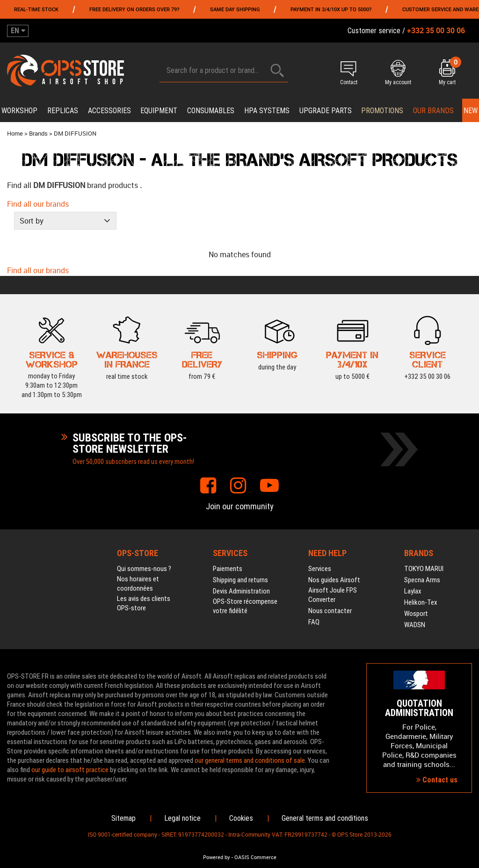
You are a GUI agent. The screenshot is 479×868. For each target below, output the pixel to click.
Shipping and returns (240, 580)
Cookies (241, 818)
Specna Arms (422, 580)
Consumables (211, 111)
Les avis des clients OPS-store (144, 603)
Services (320, 569)
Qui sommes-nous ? (144, 569)
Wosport (416, 614)
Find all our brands (38, 204)
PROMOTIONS (382, 111)
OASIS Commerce (255, 857)
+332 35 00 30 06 (427, 358)
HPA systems (267, 111)
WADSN (415, 625)
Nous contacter (330, 611)
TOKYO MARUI (424, 569)
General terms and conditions (325, 818)
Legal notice (182, 818)
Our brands (433, 111)
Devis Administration (241, 591)
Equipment (159, 111)
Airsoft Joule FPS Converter (333, 595)
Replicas (63, 111)
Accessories (109, 111)
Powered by (217, 857)
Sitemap (123, 818)
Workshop (19, 111)
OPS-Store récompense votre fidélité (245, 606)
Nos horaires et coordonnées (138, 584)
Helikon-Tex (421, 602)
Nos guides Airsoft (334, 580)
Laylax (413, 591)
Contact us (437, 780)
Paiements (228, 569)
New (471, 111)
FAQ (314, 622)
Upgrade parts (326, 111)
